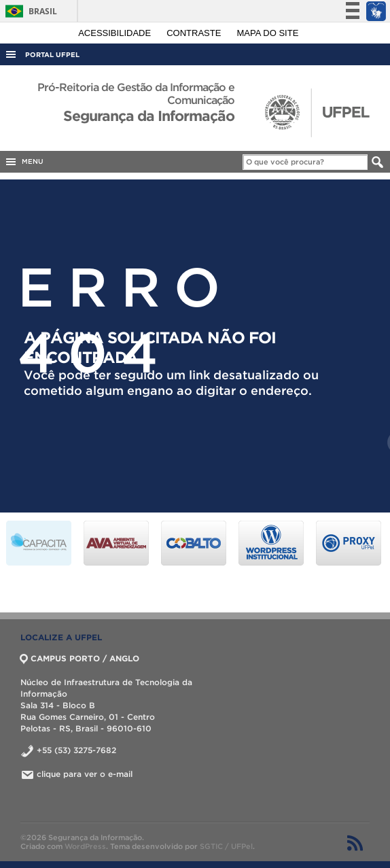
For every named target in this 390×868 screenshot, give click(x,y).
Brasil (29, 11)
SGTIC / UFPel (226, 846)
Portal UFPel (52, 55)
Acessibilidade (116, 33)
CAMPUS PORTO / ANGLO (80, 658)
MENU (24, 162)
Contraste (195, 33)
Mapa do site (268, 33)
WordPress (85, 846)
